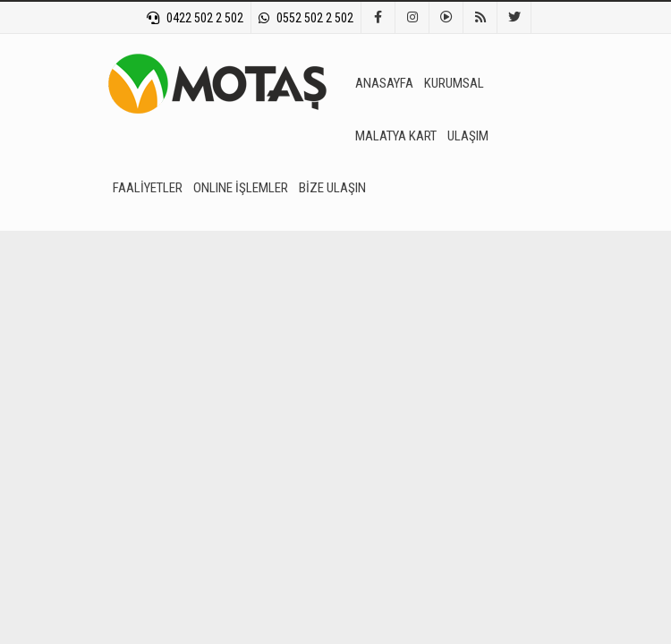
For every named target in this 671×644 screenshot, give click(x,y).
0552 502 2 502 (306, 18)
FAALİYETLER (148, 188)
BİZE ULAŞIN (332, 188)
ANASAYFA (384, 83)
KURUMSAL (454, 83)
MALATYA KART (396, 136)
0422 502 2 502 (195, 18)
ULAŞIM (468, 136)
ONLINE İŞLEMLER (241, 188)
